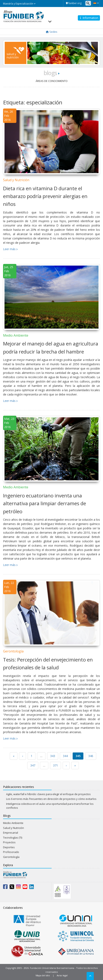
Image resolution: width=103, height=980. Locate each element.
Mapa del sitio (43, 975)
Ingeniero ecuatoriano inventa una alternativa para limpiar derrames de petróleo (45, 503)
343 (53, 756)
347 (33, 765)
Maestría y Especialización (19, 4)
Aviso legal (62, 975)
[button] (96, 3)
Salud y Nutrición (16, 180)
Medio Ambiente (16, 335)
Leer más (9, 249)
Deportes (9, 847)
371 (55, 765)
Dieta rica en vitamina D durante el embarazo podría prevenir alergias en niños (45, 196)
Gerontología (13, 651)
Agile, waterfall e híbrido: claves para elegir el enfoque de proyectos (48, 794)
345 (78, 756)
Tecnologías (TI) (13, 838)
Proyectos (9, 842)
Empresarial (11, 833)
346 (91, 756)
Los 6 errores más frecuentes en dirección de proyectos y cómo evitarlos (51, 799)
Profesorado (11, 852)
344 (65, 756)
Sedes (52, 32)
